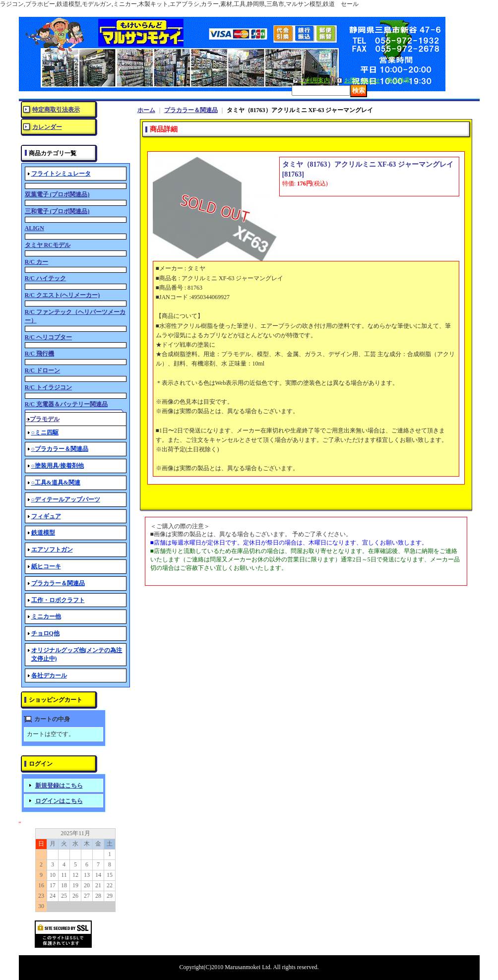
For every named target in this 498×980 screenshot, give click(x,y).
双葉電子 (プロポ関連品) (57, 194)
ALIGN (34, 228)
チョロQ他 (45, 633)
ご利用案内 (315, 80)
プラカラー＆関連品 (58, 583)
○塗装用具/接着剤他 (58, 466)
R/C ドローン (43, 370)
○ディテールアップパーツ (66, 499)
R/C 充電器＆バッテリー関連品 (66, 404)
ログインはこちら (59, 801)
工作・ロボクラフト (58, 600)
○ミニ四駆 (45, 432)
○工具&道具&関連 (56, 483)
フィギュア (46, 516)
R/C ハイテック (46, 278)
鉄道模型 (43, 533)
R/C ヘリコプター (49, 337)
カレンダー (47, 127)
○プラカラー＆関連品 (60, 449)
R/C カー (37, 262)
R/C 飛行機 (40, 354)
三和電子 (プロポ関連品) (57, 211)
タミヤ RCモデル (48, 245)
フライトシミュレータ (61, 174)
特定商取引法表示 (56, 110)
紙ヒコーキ (46, 566)
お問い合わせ (362, 80)
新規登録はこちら (59, 786)
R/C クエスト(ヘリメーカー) (62, 295)
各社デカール (49, 675)
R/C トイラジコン (49, 387)
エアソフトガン (52, 550)
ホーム (146, 110)
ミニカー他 (46, 616)
